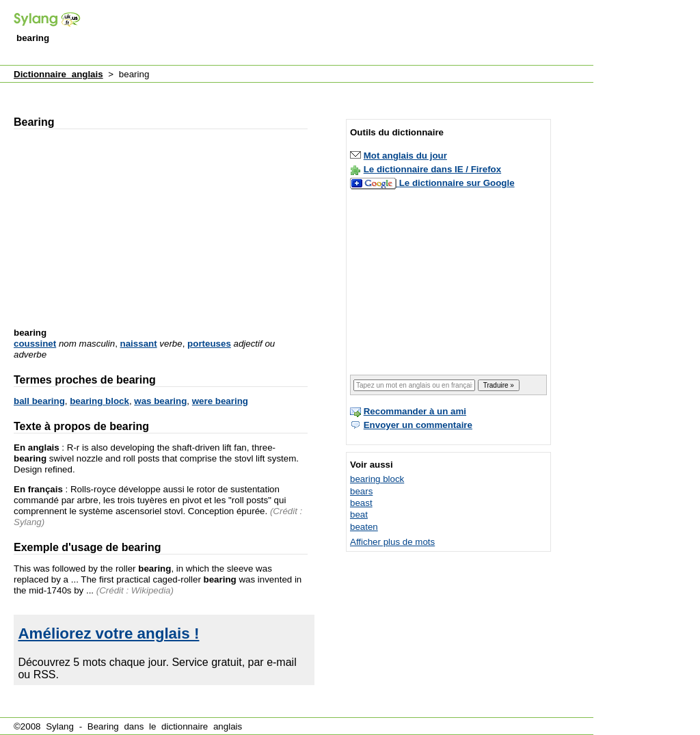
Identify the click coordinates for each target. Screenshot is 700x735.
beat (359, 514)
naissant (139, 344)
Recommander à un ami (415, 411)
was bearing (160, 401)
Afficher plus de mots (392, 542)
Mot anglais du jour (405, 156)
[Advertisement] (345, 34)
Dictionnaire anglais (58, 74)
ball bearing (39, 401)
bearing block (99, 401)
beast (361, 503)
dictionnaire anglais (202, 726)
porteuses (209, 344)
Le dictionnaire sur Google (457, 183)
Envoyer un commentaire (418, 425)
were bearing (220, 401)
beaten (364, 527)
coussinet (35, 344)
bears (361, 491)
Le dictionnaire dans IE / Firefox (432, 169)
